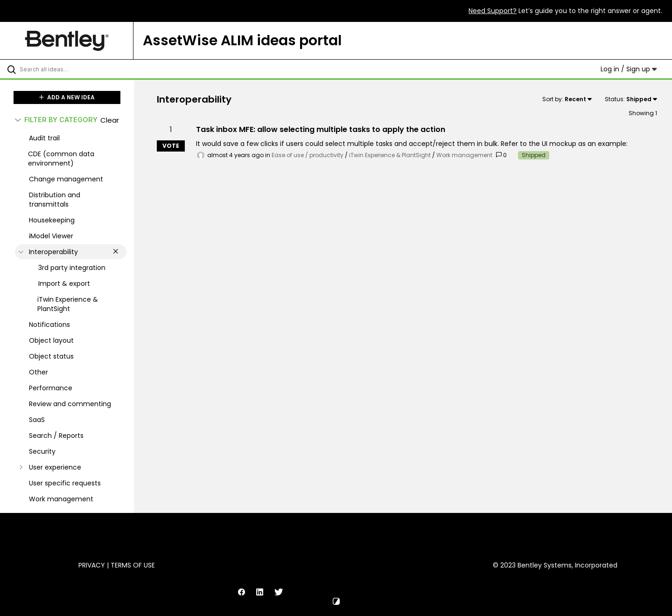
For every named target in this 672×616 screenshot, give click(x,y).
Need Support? (493, 11)
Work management (464, 155)
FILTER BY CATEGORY (56, 120)
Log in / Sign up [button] (629, 69)
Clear (110, 120)
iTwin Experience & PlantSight (390, 155)
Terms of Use (133, 565)
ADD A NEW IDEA (67, 97)
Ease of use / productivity (308, 155)
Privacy (92, 565)
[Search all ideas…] (79, 69)
